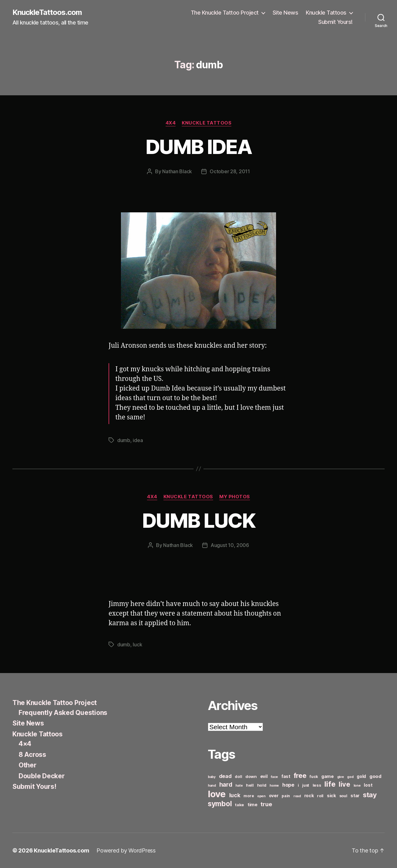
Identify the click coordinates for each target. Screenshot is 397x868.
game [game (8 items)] (328, 776)
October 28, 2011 (230, 171)
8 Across (32, 755)
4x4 (171, 123)
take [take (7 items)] (240, 805)
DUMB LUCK (198, 520)
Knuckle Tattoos (326, 13)
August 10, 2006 (230, 545)
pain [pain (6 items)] (286, 796)
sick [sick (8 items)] (331, 796)
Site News (285, 13)
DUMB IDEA (198, 147)
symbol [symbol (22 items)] (220, 804)
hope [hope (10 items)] (288, 785)
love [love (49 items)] (217, 794)
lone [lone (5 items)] (357, 786)
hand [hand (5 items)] (212, 786)
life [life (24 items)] (330, 784)
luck (137, 644)
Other (28, 765)
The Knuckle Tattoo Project (225, 13)
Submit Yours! (335, 22)
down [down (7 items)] (251, 776)
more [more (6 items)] (249, 796)
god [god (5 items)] (350, 777)
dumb (124, 440)
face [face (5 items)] (274, 777)
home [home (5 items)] (274, 786)
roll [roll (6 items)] (320, 796)
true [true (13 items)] (266, 804)
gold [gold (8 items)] (361, 776)
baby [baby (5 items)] (212, 777)
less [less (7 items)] (317, 785)
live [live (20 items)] (344, 784)
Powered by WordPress (126, 850)
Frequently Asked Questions (63, 713)
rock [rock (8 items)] (309, 796)
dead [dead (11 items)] (225, 776)
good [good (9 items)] (375, 776)
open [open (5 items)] (261, 796)
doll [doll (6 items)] (238, 777)
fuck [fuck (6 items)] (314, 777)
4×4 (25, 744)
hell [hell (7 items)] (250, 785)
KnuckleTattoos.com (47, 12)
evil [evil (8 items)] (264, 776)
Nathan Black (177, 171)
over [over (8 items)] (274, 796)
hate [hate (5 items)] (239, 786)
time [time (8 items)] (252, 805)
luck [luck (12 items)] (235, 795)
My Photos (235, 497)
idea (138, 440)
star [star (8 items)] (355, 796)
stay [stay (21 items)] (370, 795)
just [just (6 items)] (306, 785)
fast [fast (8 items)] (286, 776)
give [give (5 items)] (341, 777)
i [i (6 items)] (298, 785)
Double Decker (42, 776)
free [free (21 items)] (300, 775)
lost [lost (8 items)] (368, 785)
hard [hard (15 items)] (226, 784)
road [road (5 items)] (297, 796)
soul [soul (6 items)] (343, 796)
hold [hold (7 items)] (262, 785)
